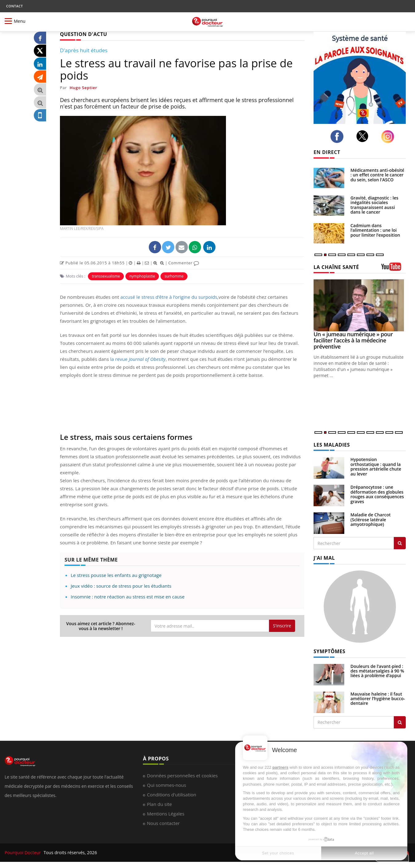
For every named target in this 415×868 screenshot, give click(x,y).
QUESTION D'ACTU (83, 34)
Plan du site (159, 804)
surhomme (174, 276)
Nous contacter (163, 823)
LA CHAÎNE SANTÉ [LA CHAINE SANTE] (336, 267)
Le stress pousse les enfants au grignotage (116, 575)
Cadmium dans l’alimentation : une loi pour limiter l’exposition (375, 230)
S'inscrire (282, 626)
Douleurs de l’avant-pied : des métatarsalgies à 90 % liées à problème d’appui (377, 671)
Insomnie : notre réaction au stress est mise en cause (128, 597)
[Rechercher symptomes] (400, 722)
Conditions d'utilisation (172, 795)
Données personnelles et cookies (182, 775)
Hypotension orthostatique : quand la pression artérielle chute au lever (376, 466)
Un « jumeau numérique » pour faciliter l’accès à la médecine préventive (353, 340)
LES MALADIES (332, 445)
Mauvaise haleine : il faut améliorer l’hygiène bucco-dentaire (378, 699)
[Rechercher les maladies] (400, 543)
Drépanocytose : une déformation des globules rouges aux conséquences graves (377, 494)
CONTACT (14, 6)
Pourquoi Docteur (23, 852)
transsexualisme (106, 276)
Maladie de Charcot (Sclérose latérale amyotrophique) (371, 519)
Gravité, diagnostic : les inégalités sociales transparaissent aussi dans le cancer (374, 205)
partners (280, 767)
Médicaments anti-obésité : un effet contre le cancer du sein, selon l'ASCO (377, 175)
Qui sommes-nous (166, 785)
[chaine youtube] (393, 269)
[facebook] (339, 136)
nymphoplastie (142, 276)
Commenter (184, 263)
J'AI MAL (324, 558)
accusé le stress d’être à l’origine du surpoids (169, 297)
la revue (138, 359)
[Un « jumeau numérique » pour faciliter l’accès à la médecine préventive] (360, 305)
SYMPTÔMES (329, 651)
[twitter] (364, 136)
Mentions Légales (166, 814)
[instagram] (389, 137)
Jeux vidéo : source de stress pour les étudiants (121, 586)
